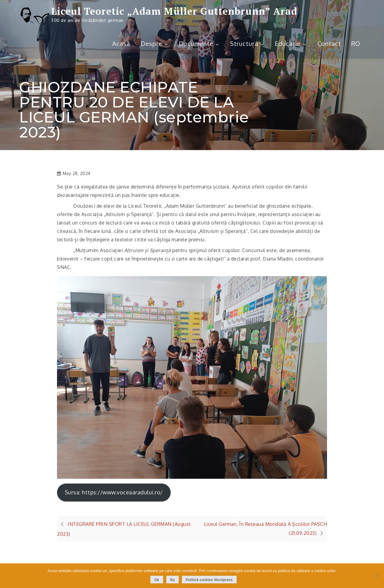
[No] (376, 576)
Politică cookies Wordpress (209, 580)
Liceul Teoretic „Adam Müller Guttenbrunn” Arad (174, 11)
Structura (247, 44)
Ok (157, 580)
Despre (155, 44)
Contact (329, 44)
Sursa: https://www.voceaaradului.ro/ (114, 492)
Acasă (121, 44)
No (172, 580)
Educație (291, 44)
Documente (199, 44)
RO (356, 44)
